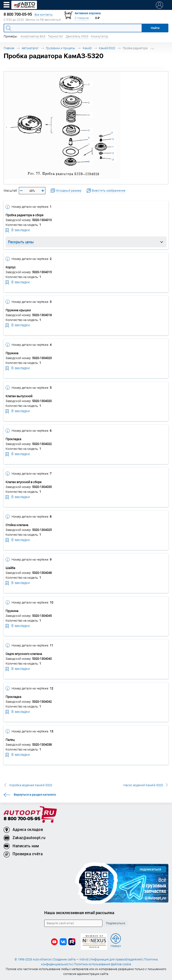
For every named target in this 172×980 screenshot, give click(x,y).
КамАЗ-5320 (107, 48)
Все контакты (44, 15)
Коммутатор (100, 36)
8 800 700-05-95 (22, 819)
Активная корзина (88, 13)
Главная (9, 48)
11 (113, 147)
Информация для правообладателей (116, 959)
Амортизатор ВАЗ (33, 36)
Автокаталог (30, 48)
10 (113, 139)
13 (113, 160)
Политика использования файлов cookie (103, 964)
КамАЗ (87, 48)
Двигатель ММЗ (77, 36)
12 (113, 153)
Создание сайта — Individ (71, 959)
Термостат (55, 36)
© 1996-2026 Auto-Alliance (33, 959)
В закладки (18, 230)
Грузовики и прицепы (61, 48)
